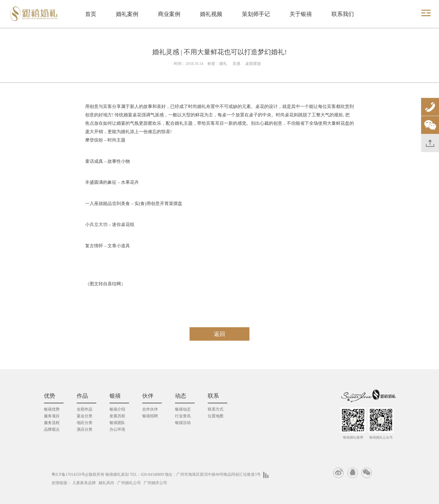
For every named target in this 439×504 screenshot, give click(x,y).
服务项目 (52, 416)
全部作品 (85, 409)
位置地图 (216, 416)
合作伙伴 (150, 409)
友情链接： (61, 483)
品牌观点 (52, 429)
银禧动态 (183, 409)
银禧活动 (183, 423)
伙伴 (148, 396)
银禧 (115, 396)
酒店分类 (85, 429)
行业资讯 (183, 416)
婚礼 (224, 64)
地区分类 (85, 423)
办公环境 (117, 429)
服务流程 (52, 423)
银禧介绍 (117, 409)
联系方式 (216, 409)
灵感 (237, 64)
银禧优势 (52, 409)
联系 (213, 396)
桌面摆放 (253, 64)
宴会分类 (85, 416)
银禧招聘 (150, 416)
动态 (181, 396)
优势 (50, 396)
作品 (82, 396)
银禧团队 (117, 423)
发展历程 (117, 416)
